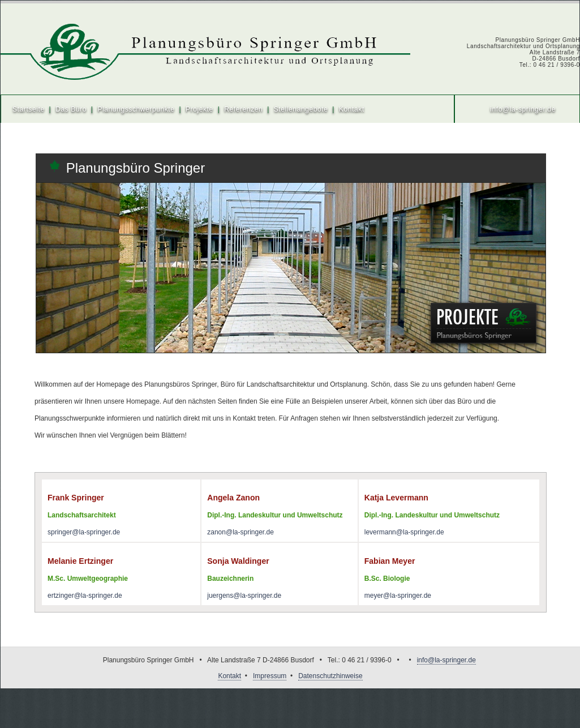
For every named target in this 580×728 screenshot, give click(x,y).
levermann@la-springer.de (404, 532)
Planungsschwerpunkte (136, 109)
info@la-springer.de (523, 109)
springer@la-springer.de (84, 532)
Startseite (29, 109)
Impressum (270, 676)
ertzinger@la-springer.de (85, 596)
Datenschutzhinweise (330, 676)
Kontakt (352, 109)
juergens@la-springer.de (244, 596)
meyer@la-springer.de (398, 596)
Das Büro (71, 109)
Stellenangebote (301, 109)
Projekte (199, 109)
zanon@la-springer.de (240, 532)
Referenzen (243, 109)
